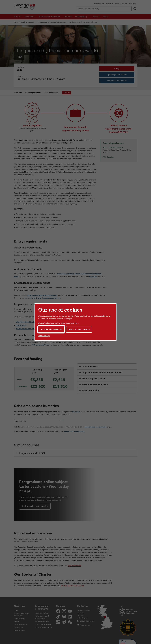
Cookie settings (44, 336)
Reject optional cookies (79, 329)
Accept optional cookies (51, 329)
